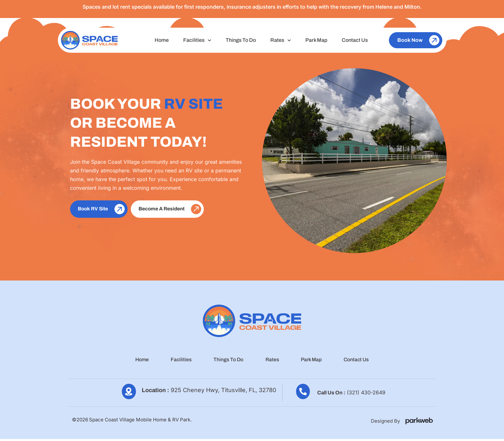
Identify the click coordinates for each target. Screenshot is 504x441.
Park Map (316, 40)
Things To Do (241, 40)
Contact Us (355, 40)
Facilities (197, 40)
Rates (281, 40)
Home (162, 40)
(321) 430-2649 (366, 394)
